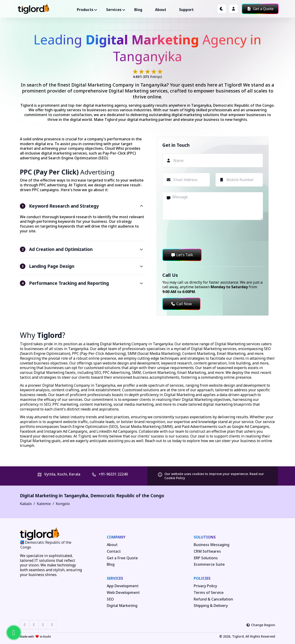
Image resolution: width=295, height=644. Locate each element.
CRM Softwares (207, 551)
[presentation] (197, 234)
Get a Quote (260, 9)
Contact (114, 551)
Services (115, 578)
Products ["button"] (85, 10)
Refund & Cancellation (213, 599)
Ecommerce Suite (209, 564)
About (161, 10)
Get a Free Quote (122, 558)
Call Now (181, 304)
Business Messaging (212, 545)
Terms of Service (209, 593)
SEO (110, 599)
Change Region (261, 625)
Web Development (123, 593)
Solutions (205, 537)
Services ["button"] (114, 10)
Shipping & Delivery (211, 606)
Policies (202, 578)
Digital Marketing (122, 606)
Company (116, 537)
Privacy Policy (205, 586)
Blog (138, 10)
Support (186, 10)
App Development (123, 586)
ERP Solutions (206, 558)
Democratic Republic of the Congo (127, 496)
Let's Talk (182, 255)
